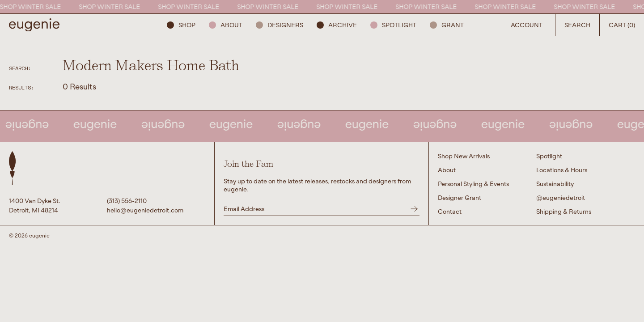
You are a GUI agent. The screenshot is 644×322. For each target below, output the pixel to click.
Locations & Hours (562, 170)
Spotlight (393, 25)
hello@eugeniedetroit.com (145, 210)
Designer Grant (460, 197)
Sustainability (555, 184)
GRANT (447, 25)
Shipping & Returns (564, 211)
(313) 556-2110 (127, 201)
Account (527, 25)
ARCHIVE (337, 25)
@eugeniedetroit (561, 197)
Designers (280, 25)
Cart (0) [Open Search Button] (622, 25)
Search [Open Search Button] (577, 25)
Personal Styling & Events (473, 184)
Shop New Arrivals (464, 156)
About (226, 25)
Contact (450, 211)
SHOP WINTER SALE (32, 6)
